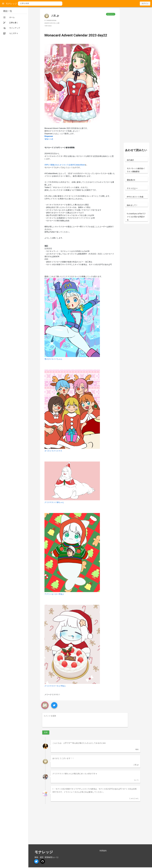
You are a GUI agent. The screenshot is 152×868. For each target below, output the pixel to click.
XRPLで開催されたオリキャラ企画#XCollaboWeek (65, 165)
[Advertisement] (137, 42)
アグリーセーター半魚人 (54, 594)
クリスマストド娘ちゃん (54, 502)
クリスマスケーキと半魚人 (55, 686)
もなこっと (49, 139)
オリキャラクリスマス (53, 451)
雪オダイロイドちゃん (53, 359)
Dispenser (49, 136)
